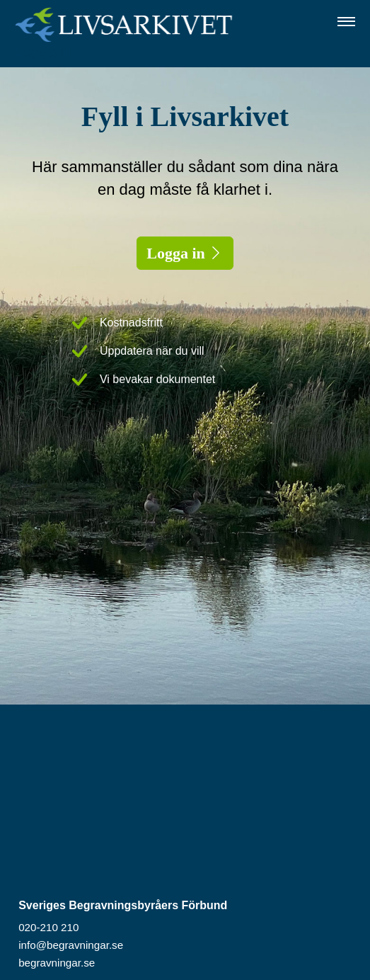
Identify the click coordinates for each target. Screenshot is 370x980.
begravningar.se (57, 963)
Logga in (44, 51)
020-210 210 (48, 927)
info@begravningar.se (71, 945)
